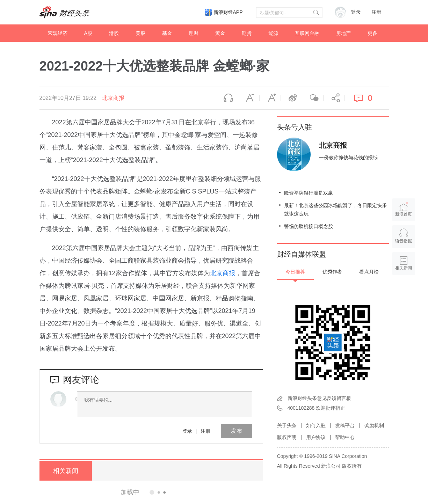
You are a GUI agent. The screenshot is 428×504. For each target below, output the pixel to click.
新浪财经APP (228, 12)
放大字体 (270, 98)
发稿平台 (345, 425)
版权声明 (287, 437)
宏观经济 (58, 33)
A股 (88, 33)
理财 (194, 33)
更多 (372, 33)
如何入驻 (316, 425)
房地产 (343, 33)
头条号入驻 (295, 127)
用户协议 (316, 437)
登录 (187, 431)
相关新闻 (66, 471)
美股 (140, 33)
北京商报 (113, 98)
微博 (291, 98)
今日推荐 (295, 272)
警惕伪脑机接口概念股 (309, 226)
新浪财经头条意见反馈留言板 (319, 398)
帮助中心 (345, 437)
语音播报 (227, 98)
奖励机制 (374, 425)
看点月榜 (369, 272)
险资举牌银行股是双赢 (309, 193)
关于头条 (287, 425)
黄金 (220, 33)
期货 (247, 33)
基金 (167, 33)
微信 (313, 98)
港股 (114, 33)
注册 (376, 12)
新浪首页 (404, 209)
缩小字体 (249, 98)
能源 (273, 33)
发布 (237, 431)
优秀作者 (332, 272)
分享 (334, 98)
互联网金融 (307, 33)
